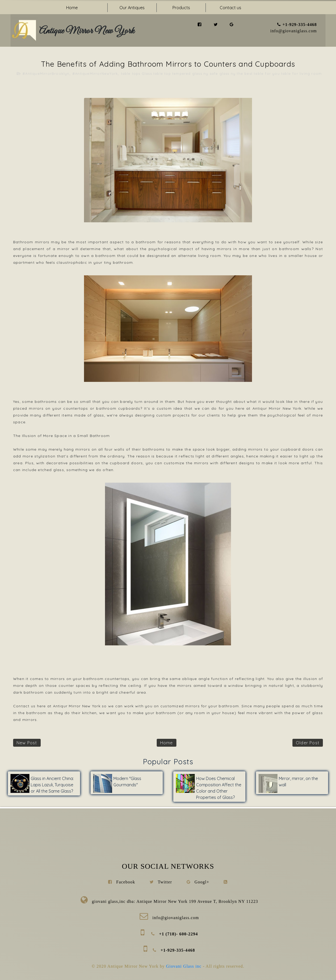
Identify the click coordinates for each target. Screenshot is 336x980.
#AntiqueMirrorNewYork (95, 73)
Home (72, 8)
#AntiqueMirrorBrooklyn (46, 73)
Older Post (308, 743)
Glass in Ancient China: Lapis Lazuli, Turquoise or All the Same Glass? (52, 785)
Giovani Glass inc (185, 966)
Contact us (230, 8)
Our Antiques (132, 8)
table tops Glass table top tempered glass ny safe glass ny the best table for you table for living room (222, 73)
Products (181, 8)
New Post (27, 743)
